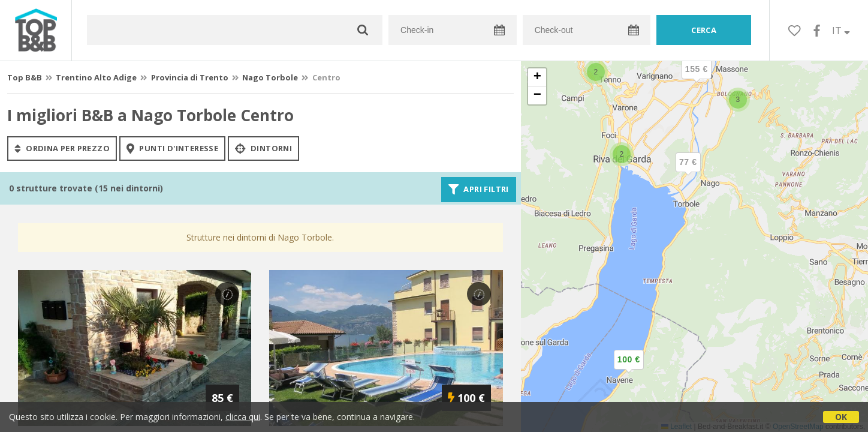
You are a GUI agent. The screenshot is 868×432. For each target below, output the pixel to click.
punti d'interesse (172, 148)
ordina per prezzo (62, 148)
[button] (629, 370)
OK (841, 417)
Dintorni (263, 148)
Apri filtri (479, 190)
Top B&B (25, 77)
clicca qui (243, 417)
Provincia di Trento (190, 77)
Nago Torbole (270, 77)
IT (841, 31)
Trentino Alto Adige (96, 77)
